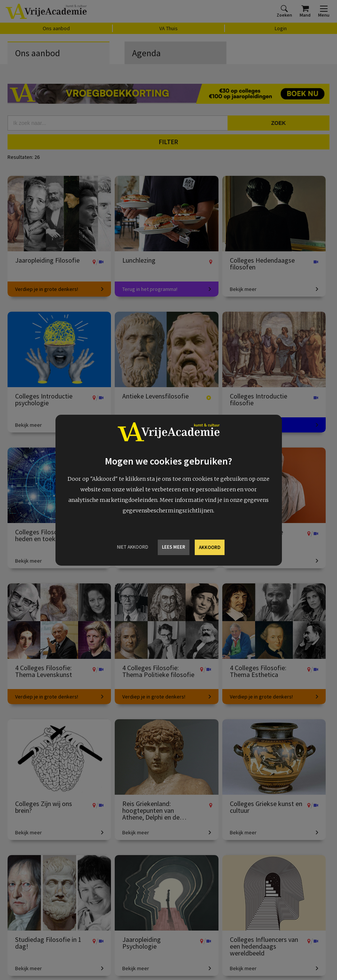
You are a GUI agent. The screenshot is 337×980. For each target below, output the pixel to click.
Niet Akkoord (133, 547)
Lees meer (174, 547)
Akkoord (210, 547)
